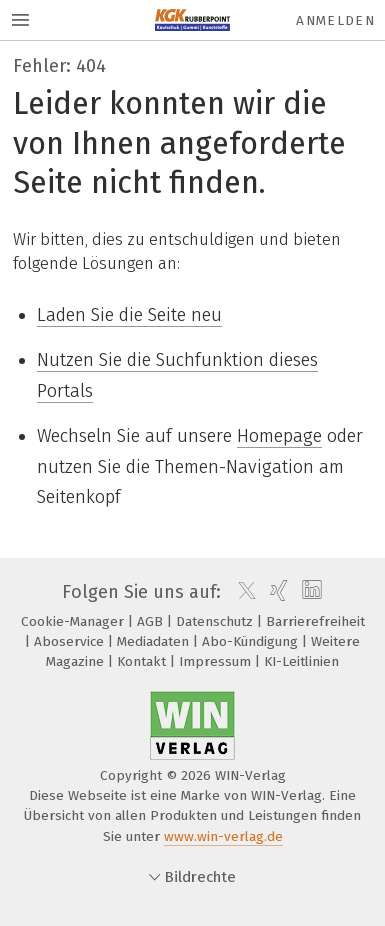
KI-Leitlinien (301, 661)
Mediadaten (155, 641)
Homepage (279, 436)
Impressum (217, 661)
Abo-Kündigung (252, 641)
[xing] (276, 592)
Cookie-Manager (74, 621)
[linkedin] (309, 592)
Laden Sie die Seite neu (129, 315)
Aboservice (71, 641)
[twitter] (242, 592)
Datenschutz (216, 621)
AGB (152, 621)
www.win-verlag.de (223, 836)
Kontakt (143, 661)
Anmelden (335, 20)
